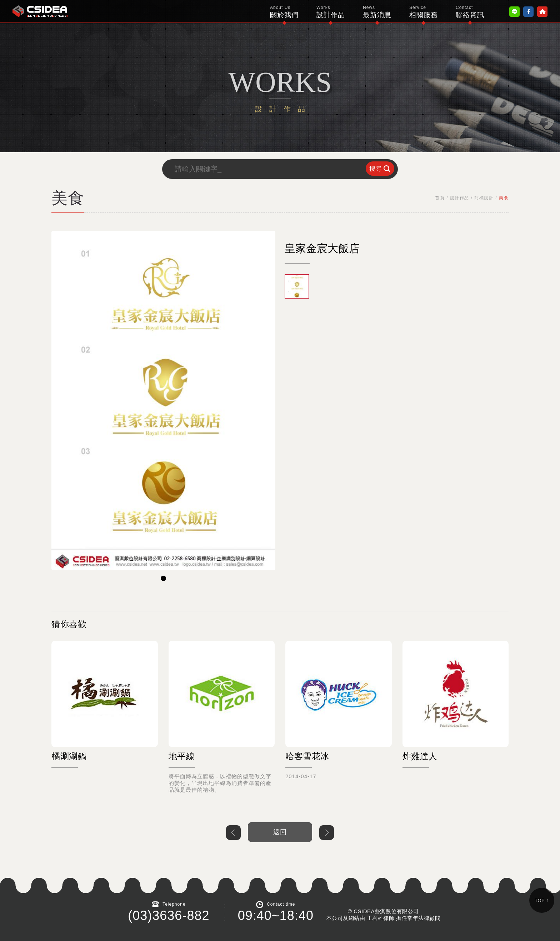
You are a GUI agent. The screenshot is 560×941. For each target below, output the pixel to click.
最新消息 (377, 12)
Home (542, 12)
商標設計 (484, 198)
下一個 (327, 833)
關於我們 (284, 12)
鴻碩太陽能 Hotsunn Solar (40, 11)
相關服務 (424, 12)
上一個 (233, 833)
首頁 (440, 198)
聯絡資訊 (470, 12)
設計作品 (331, 12)
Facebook (528, 12)
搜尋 (376, 169)
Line (514, 12)
